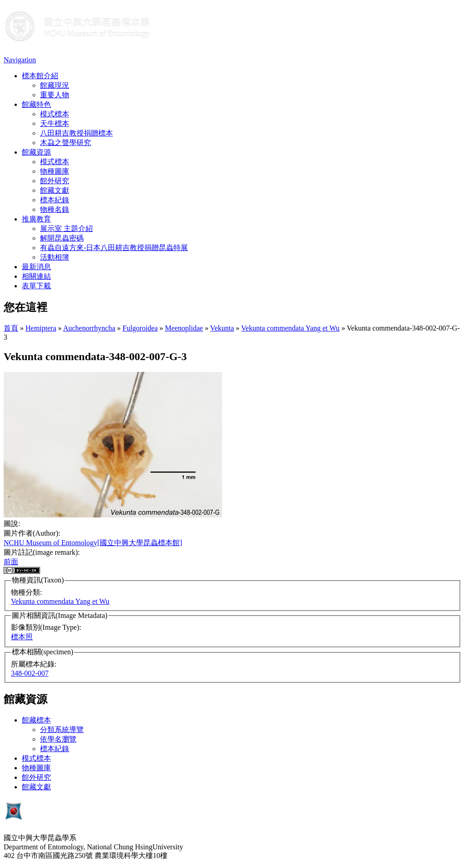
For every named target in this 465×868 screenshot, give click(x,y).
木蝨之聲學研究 (66, 143)
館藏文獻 (55, 190)
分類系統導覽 (62, 730)
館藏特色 (36, 104)
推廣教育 (36, 219)
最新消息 (36, 267)
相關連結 (36, 276)
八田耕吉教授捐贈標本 (76, 133)
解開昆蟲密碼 (62, 238)
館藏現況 (55, 85)
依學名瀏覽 (58, 739)
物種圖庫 (55, 171)
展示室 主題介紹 (66, 228)
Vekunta (222, 328)
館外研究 (55, 181)
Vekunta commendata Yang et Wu (290, 328)
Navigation (20, 60)
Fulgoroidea (140, 328)
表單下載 (36, 286)
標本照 (22, 637)
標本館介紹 (40, 76)
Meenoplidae (184, 328)
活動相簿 (55, 257)
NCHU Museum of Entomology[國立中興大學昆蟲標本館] (93, 543)
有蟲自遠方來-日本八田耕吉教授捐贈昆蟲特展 (114, 248)
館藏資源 (36, 152)
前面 (11, 562)
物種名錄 (55, 209)
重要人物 (55, 95)
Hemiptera (41, 328)
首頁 (11, 328)
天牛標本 (55, 123)
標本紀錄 (55, 200)
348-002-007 (30, 673)
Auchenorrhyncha (89, 328)
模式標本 (55, 114)
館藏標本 (36, 720)
